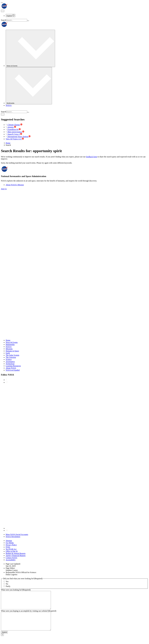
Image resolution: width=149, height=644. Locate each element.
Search (4, 20)
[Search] (28, 21)
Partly (8, 586)
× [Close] (2, 642)
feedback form (92, 157)
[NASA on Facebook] (6, 380)
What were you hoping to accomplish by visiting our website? (29, 614)
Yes (7, 581)
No (7, 584)
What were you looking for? (16, 590)
